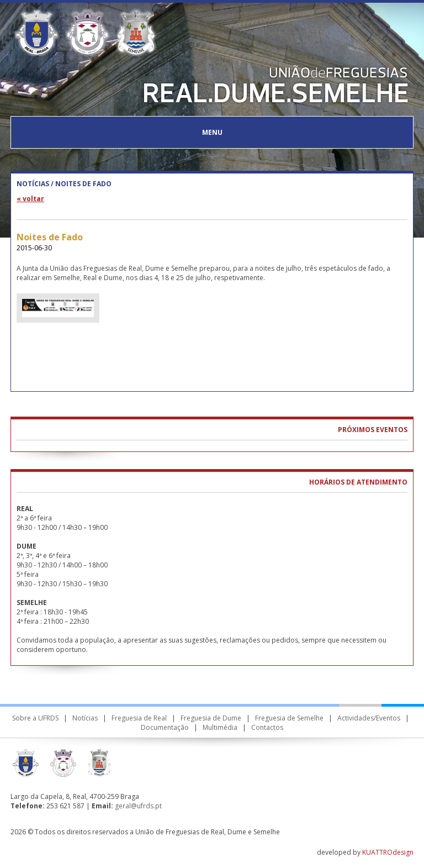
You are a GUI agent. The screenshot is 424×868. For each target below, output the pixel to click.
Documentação (165, 727)
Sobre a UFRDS (35, 718)
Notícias (85, 718)
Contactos (267, 727)
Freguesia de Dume (211, 718)
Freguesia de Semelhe (289, 718)
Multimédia (220, 727)
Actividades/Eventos (369, 718)
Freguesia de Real (139, 718)
